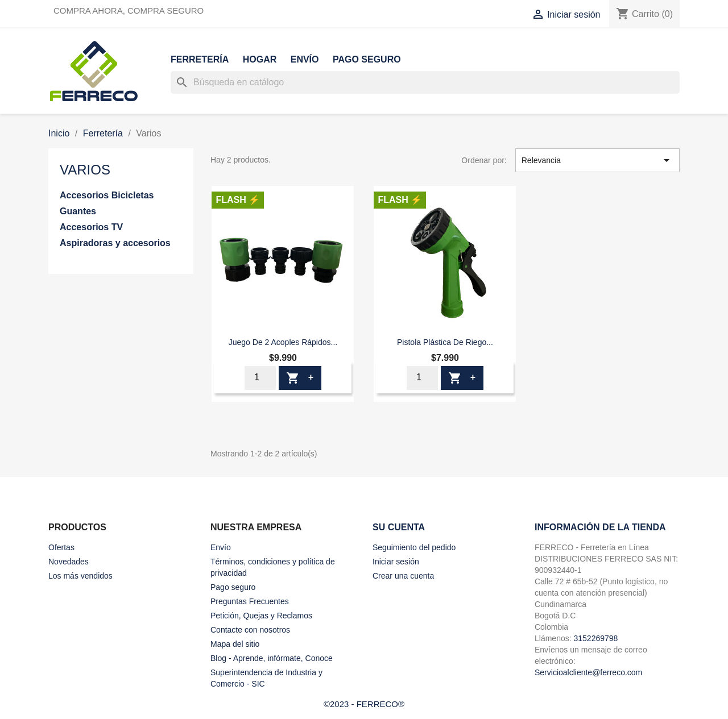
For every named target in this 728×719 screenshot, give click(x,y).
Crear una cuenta (403, 576)
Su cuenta (399, 527)
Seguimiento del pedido (414, 547)
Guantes (78, 211)
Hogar (260, 59)
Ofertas (61, 547)
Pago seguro (367, 59)
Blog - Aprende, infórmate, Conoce (272, 658)
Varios (85, 170)
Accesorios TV (91, 227)
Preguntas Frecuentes (250, 601)
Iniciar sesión (396, 562)
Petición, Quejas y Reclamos (261, 616)
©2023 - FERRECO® (364, 704)
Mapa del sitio (235, 644)
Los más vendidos (80, 576)
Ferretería (200, 59)
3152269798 (595, 638)
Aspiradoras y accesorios (115, 243)
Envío (305, 59)
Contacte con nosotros (250, 630)
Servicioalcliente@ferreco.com (588, 672)
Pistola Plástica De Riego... (445, 342)
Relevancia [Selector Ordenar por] (597, 160)
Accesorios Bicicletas (107, 195)
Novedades (69, 562)
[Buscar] (425, 82)
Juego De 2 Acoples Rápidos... (283, 342)
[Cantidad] (260, 378)
